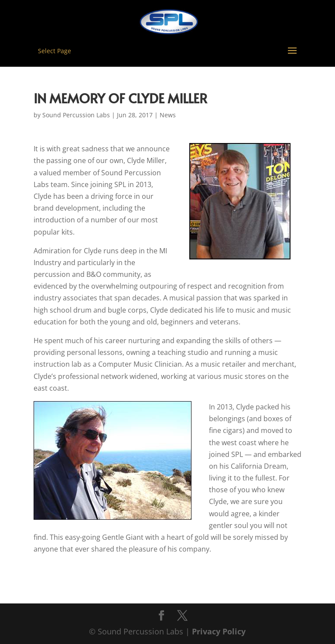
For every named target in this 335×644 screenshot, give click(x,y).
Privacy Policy (219, 631)
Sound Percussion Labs (76, 115)
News (168, 115)
